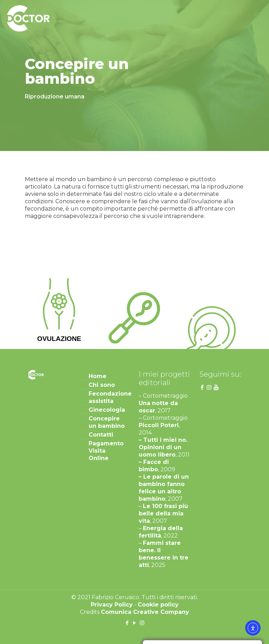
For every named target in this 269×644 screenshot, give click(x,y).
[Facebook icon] (127, 623)
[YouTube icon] (135, 623)
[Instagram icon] (142, 623)
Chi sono (102, 385)
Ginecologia (107, 410)
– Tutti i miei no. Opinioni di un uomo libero (163, 447)
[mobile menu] (258, 16)
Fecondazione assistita (108, 397)
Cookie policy (158, 605)
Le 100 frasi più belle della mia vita (163, 513)
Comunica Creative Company (145, 612)
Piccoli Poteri (159, 425)
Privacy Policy (112, 605)
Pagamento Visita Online (106, 451)
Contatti (101, 435)
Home (98, 376)
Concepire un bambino (107, 422)
